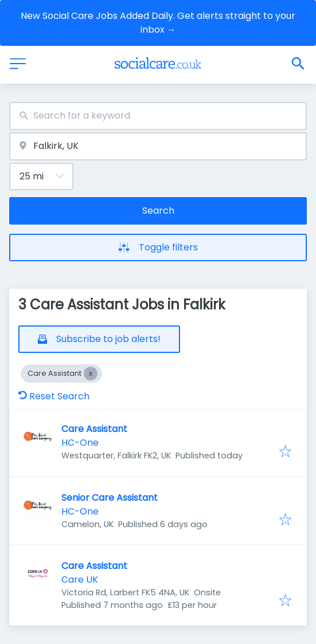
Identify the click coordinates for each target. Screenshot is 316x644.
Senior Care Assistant (110, 498)
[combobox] (158, 116)
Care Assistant (94, 429)
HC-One (80, 443)
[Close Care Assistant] (91, 374)
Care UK (80, 580)
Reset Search (54, 396)
